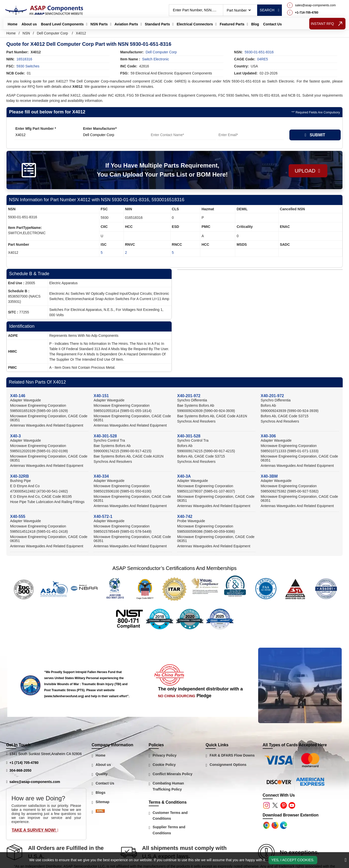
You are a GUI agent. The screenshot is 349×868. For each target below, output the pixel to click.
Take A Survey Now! (35, 830)
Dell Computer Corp (52, 33)
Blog (255, 24)
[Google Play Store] (276, 825)
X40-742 (185, 516)
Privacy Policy (165, 755)
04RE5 (263, 59)
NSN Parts (99, 24)
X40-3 (15, 436)
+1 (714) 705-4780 (24, 763)
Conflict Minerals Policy (173, 774)
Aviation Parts (126, 24)
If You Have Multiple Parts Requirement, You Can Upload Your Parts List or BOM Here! (161, 170)
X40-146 (18, 396)
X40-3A (184, 476)
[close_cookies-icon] (346, 860)
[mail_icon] (312, 5)
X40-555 (18, 516)
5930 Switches (28, 66)
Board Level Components (62, 24)
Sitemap (102, 802)
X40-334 (101, 476)
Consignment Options (228, 765)
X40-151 (101, 396)
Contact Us (273, 24)
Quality (102, 774)
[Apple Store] (267, 825)
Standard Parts (158, 24)
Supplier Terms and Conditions (169, 830)
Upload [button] (306, 170)
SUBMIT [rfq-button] (315, 135)
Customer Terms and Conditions (170, 816)
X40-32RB (20, 476)
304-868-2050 (21, 770)
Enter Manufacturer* (100, 129)
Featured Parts (232, 24)
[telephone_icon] (312, 13)
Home (12, 24)
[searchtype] (239, 10)
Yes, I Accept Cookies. (293, 860)
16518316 (24, 59)
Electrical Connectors (195, 24)
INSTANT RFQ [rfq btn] (327, 24)
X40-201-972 (189, 396)
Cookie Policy (164, 765)
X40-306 (268, 436)
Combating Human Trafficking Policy (168, 786)
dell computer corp (161, 52)
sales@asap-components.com (35, 782)
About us (29, 24)
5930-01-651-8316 (259, 52)
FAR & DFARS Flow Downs (232, 755)
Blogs (101, 793)
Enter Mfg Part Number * (36, 129)
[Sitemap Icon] (100, 812)
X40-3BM (269, 476)
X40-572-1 (103, 516)
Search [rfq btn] (269, 10)
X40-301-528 (105, 436)
